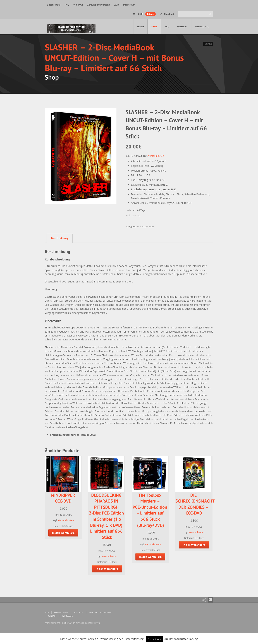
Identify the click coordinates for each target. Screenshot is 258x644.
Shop (154, 27)
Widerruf (78, 5)
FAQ (67, 5)
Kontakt (182, 27)
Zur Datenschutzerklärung (181, 639)
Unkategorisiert (146, 226)
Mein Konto (202, 27)
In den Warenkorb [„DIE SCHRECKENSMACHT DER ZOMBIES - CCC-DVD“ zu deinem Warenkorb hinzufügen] (194, 545)
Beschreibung (60, 238)
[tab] (59, 238)
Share (208, 44)
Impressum (129, 5)
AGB (117, 5)
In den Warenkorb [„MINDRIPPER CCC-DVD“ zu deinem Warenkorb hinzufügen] (63, 533)
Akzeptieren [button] (154, 639)
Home (141, 27)
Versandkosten (156, 156)
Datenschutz (54, 5)
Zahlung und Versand (99, 5)
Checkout (167, 14)
